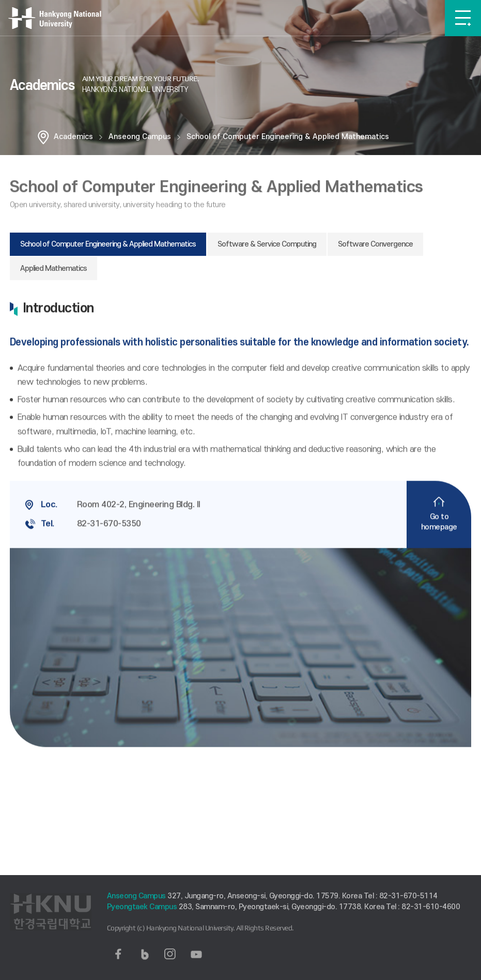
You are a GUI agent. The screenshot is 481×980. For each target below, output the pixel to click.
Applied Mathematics (53, 269)
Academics (73, 137)
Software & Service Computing (267, 244)
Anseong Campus (140, 137)
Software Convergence (375, 244)
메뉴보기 (463, 18)
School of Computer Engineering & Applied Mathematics (288, 137)
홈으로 (43, 137)
